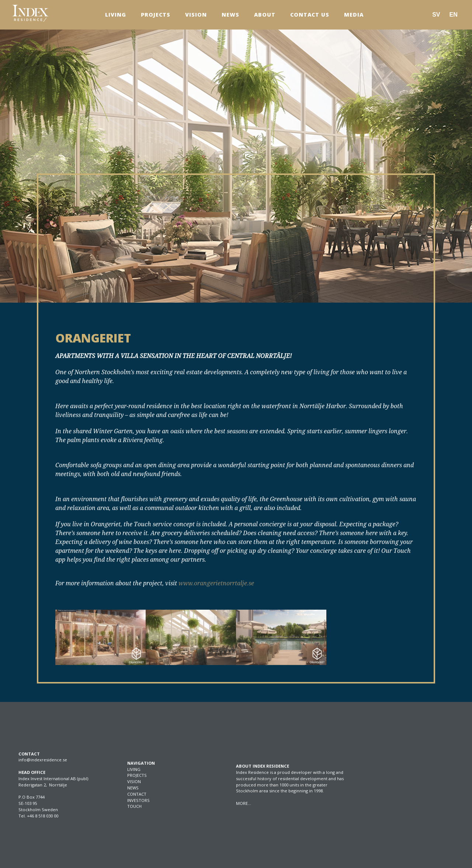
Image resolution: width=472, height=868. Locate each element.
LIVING (134, 769)
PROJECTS (137, 775)
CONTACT (137, 794)
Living (116, 15)
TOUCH (134, 806)
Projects (156, 15)
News (230, 15)
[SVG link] (30, 13)
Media (354, 15)
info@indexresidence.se (43, 760)
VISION (134, 781)
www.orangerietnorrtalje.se (216, 583)
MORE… (244, 803)
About (265, 15)
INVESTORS (138, 800)
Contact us (310, 15)
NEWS (133, 788)
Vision (196, 15)
